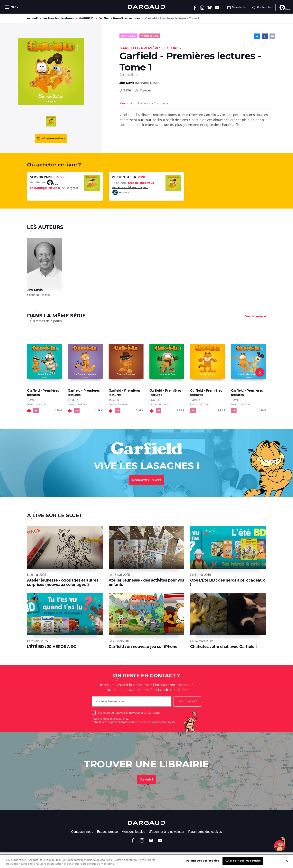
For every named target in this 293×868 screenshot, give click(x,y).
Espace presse (107, 832)
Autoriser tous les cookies (243, 863)
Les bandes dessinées (58, 18)
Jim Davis (127, 83)
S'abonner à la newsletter (167, 832)
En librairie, (133, 183)
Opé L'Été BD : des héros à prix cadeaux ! (227, 582)
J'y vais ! (147, 779)
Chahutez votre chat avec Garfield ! (223, 647)
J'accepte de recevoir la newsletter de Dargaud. (129, 713)
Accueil (32, 18)
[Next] (260, 372)
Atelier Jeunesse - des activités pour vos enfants (146, 582)
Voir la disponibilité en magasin (130, 191)
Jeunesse (128, 36)
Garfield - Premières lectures (119, 18)
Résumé (126, 103)
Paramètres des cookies (205, 832)
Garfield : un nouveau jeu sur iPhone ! (144, 647)
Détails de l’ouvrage (153, 103)
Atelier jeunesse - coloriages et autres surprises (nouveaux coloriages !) (63, 582)
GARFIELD (86, 18)
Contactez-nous (82, 832)
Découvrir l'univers (146, 480)
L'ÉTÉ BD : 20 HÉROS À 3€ (52, 647)
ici (173, 722)
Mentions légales (133, 832)
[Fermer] (287, 863)
